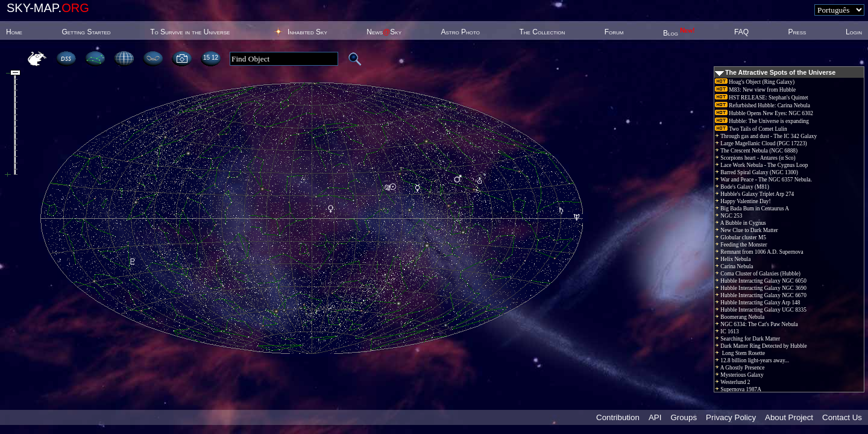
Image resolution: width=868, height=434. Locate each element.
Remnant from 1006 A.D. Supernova (759, 252)
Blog (679, 33)
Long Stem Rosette (740, 353)
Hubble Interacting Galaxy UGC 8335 (761, 310)
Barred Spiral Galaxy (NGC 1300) (756, 172)
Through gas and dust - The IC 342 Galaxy (766, 136)
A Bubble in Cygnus (741, 223)
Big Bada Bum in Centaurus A (752, 209)
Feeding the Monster (741, 245)
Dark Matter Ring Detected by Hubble (761, 346)
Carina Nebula (734, 266)
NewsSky (384, 32)
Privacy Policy (731, 417)
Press (797, 32)
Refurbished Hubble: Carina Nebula (763, 105)
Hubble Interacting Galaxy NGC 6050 (761, 281)
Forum (614, 32)
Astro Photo (460, 32)
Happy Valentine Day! (743, 201)
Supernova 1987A (738, 389)
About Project (789, 417)
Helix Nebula (733, 259)
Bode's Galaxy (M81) (742, 187)
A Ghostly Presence (740, 368)
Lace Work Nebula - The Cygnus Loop (761, 165)
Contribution (618, 417)
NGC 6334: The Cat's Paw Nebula (756, 324)
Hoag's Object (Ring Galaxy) (755, 82)
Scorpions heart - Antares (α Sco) (755, 158)
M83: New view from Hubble (755, 90)
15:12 (211, 58)
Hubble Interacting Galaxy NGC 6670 (761, 295)
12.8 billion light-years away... (752, 360)
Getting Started (86, 32)
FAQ (741, 32)
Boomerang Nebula (740, 317)
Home (14, 32)
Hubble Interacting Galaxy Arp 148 (757, 303)
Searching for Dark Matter (747, 339)
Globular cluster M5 (741, 237)
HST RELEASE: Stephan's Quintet (762, 98)
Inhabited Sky (307, 32)
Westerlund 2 (732, 382)
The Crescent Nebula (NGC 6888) (756, 151)
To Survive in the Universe (190, 32)
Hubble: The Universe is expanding (762, 121)
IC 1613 (727, 332)
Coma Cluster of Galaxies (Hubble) (758, 274)
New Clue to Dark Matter (747, 230)
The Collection (542, 32)
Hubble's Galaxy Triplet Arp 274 (754, 194)
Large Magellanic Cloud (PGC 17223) (761, 143)
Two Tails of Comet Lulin (751, 129)
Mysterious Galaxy (739, 375)
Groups (684, 417)
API (655, 417)
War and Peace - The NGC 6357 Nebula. (763, 180)
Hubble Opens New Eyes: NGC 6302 (764, 113)
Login (854, 32)
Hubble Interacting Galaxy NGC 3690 (761, 288)
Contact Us (842, 417)
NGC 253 (728, 216)
